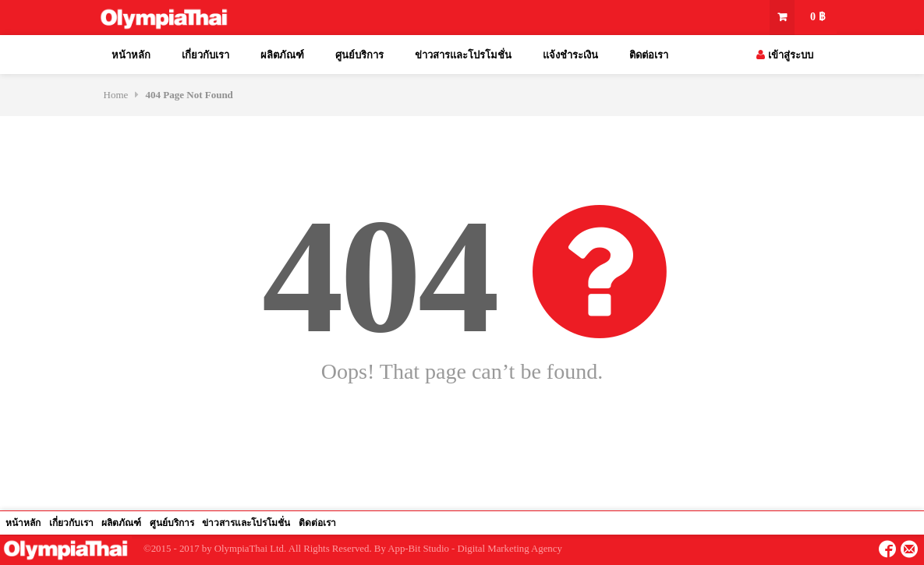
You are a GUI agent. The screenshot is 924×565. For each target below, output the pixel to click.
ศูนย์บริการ (359, 55)
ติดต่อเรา (649, 55)
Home (116, 95)
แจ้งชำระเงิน (570, 55)
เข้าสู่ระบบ (784, 55)
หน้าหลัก (131, 55)
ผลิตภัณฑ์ (282, 55)
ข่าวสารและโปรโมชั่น (463, 55)
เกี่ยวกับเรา (205, 55)
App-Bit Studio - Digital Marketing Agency (475, 549)
